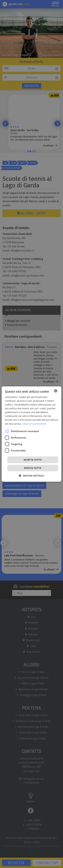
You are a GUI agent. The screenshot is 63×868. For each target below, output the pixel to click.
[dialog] (32, 434)
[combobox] (56, 391)
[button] (32, 476)
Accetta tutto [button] (33, 460)
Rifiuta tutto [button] (33, 468)
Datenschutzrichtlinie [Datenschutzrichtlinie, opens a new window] (34, 424)
